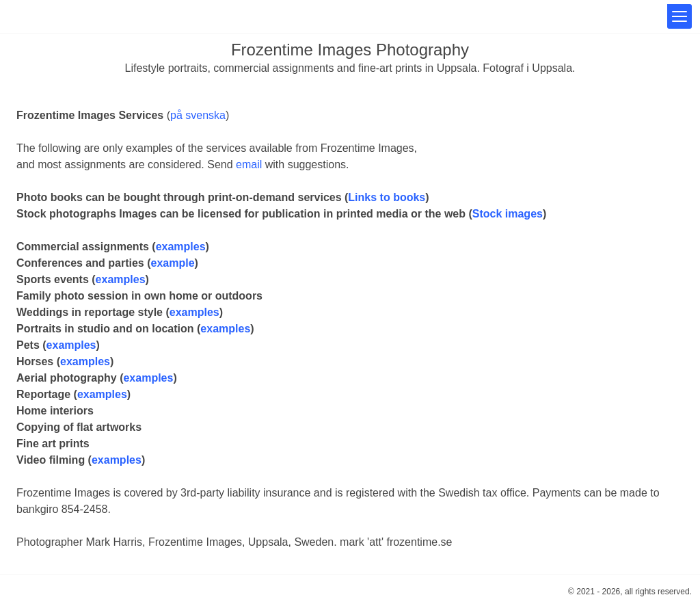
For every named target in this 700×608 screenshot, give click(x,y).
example (173, 263)
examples (181, 247)
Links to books (387, 197)
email (249, 164)
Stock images (508, 214)
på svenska (198, 115)
